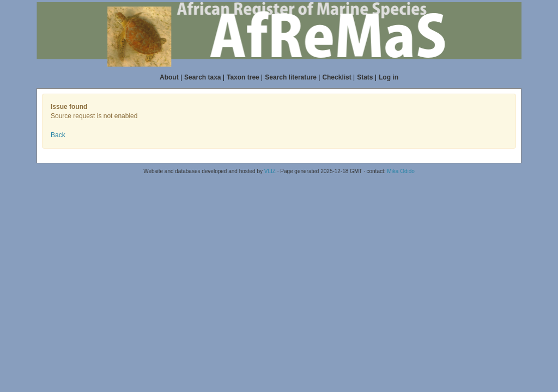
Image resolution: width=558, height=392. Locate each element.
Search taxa (202, 77)
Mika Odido (401, 171)
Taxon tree (243, 77)
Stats (365, 77)
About (169, 77)
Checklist (336, 77)
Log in (389, 77)
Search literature (291, 77)
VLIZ (270, 171)
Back (58, 135)
